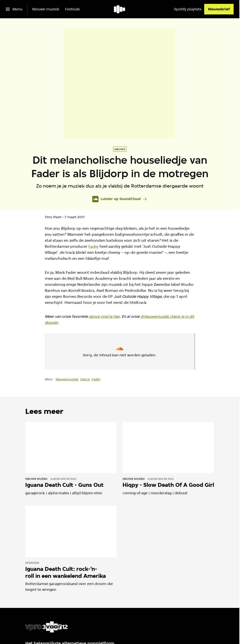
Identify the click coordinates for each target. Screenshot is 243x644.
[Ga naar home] (120, 9)
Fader (94, 246)
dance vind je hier (104, 316)
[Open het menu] (14, 9)
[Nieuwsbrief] (219, 9)
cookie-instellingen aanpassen (100, 353)
